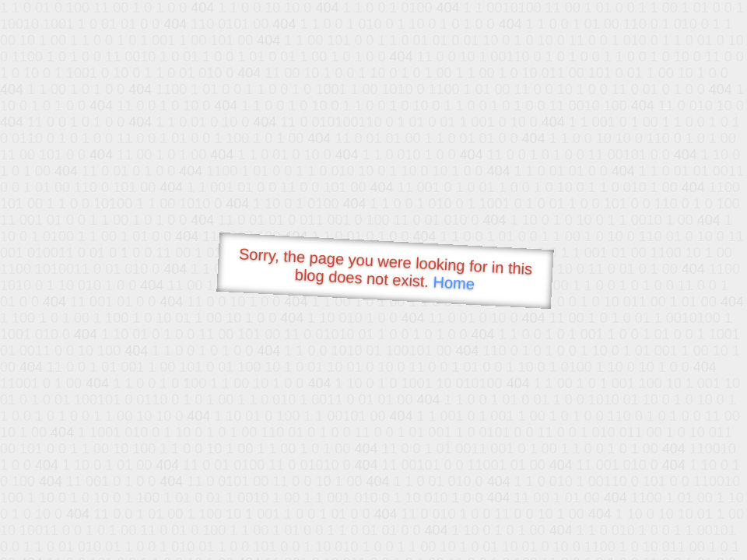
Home (454, 283)
